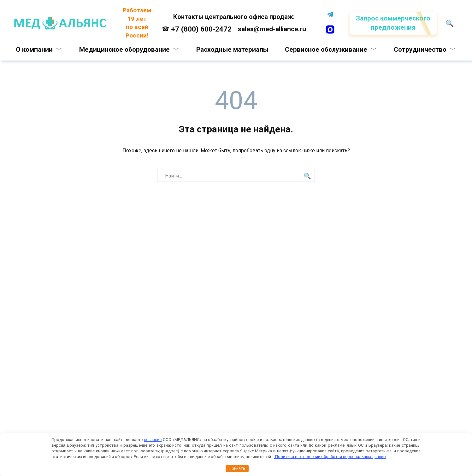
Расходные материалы (232, 49)
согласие (153, 440)
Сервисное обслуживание (326, 49)
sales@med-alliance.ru (271, 29)
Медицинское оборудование (124, 49)
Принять (237, 468)
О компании (34, 49)
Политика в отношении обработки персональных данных (330, 457)
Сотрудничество (420, 49)
